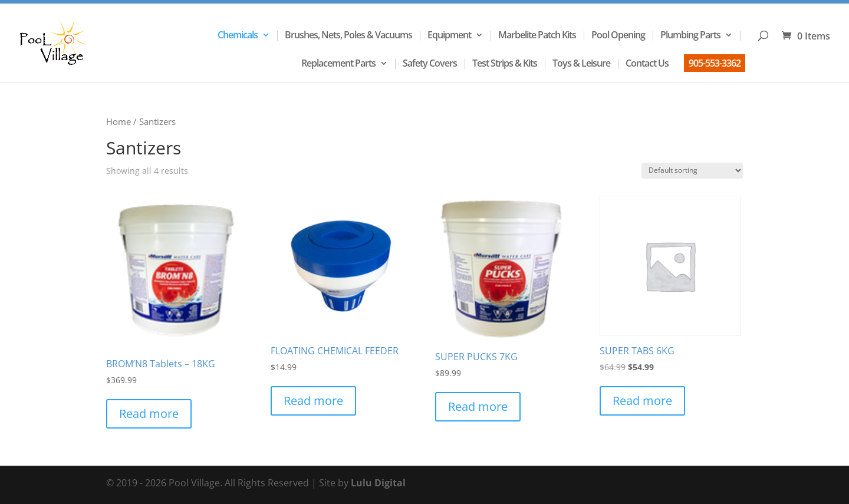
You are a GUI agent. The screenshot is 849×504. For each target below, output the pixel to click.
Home (119, 121)
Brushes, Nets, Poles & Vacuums (348, 36)
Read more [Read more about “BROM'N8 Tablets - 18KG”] (149, 414)
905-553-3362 (715, 63)
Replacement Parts (338, 64)
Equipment (449, 36)
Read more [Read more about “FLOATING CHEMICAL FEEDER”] (313, 401)
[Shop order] (692, 171)
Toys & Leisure (581, 64)
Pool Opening (618, 36)
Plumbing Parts (690, 36)
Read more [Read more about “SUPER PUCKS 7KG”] (478, 406)
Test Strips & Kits (505, 64)
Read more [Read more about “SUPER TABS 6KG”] (642, 401)
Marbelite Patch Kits (537, 36)
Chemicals (238, 36)
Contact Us (647, 64)
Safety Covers (430, 64)
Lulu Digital (378, 483)
